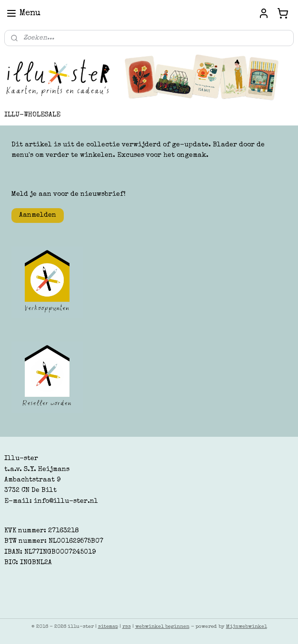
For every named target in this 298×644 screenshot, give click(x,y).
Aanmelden (38, 215)
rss (127, 627)
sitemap (108, 627)
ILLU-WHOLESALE (32, 115)
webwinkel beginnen (162, 627)
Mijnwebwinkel (247, 627)
